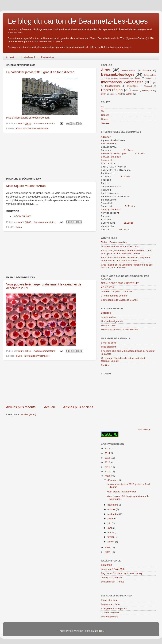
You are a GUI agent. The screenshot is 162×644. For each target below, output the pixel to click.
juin (110, 523)
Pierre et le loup (109, 600)
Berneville (109, 160)
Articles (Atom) (28, 414)
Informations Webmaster (36, 128)
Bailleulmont (110, 144)
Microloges (132, 86)
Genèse (105, 115)
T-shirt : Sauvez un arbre (114, 242)
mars (110, 532)
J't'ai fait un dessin (111, 612)
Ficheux (149, 78)
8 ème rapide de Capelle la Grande (119, 300)
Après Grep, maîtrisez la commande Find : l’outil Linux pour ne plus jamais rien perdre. (126, 252)
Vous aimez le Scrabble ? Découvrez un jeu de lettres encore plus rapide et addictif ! (125, 259)
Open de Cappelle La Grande (116, 291)
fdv (103, 107)
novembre (113, 505)
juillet (111, 519)
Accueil (10, 57)
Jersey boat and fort (111, 577)
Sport (104, 94)
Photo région (112, 90)
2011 (108, 467)
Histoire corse (108, 325)
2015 (108, 448)
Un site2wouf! (28, 57)
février (111, 537)
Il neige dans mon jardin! (114, 608)
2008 (108, 547)
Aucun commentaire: (45, 124)
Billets (129, 150)
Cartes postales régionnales (117, 78)
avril (110, 528)
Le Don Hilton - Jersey (113, 582)
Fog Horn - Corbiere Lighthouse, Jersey (122, 573)
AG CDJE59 (107, 287)
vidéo (112, 94)
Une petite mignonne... (113, 321)
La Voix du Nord (22, 216)
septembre (113, 514)
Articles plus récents (21, 407)
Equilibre (106, 365)
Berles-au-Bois (150, 75)
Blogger (99, 631)
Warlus (129, 94)
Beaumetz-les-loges (118, 74)
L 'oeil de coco (108, 343)
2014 (108, 453)
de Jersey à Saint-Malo (113, 569)
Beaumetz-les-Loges (114, 154)
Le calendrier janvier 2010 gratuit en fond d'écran (40, 72)
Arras (19, 128)
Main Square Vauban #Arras (26, 186)
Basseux (147, 70)
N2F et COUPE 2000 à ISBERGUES (120, 283)
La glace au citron (110, 604)
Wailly (120, 94)
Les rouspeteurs (109, 617)
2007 (108, 552)
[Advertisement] (50, 155)
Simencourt (147, 91)
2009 (108, 476)
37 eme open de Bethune (114, 296)
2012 (108, 462)
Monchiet (148, 86)
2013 (108, 458)
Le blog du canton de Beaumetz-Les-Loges (78, 21)
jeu (155, 83)
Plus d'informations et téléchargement (28, 118)
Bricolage (106, 313)
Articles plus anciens (78, 407)
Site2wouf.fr (144, 430)
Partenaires (48, 57)
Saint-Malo (107, 565)
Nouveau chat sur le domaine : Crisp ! (121, 246)
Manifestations (113, 86)
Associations (129, 70)
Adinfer (106, 137)
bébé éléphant (109, 347)
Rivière (135, 91)
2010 (108, 472)
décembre (113, 480)
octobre (112, 509)
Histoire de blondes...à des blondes (119, 330)
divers (19, 356)
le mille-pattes (108, 317)
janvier (111, 542)
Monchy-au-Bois (111, 210)
